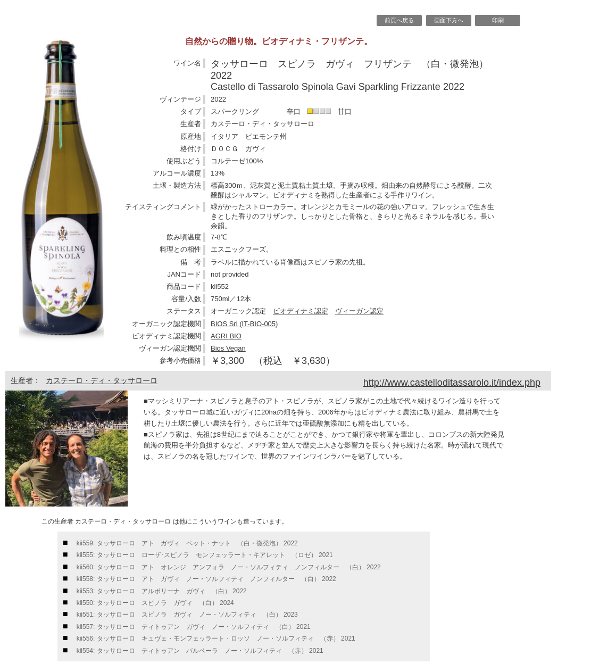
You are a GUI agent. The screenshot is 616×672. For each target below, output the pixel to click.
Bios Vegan (228, 348)
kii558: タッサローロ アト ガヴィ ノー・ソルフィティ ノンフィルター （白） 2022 (206, 579)
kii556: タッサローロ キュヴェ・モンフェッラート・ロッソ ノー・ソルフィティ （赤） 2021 (216, 638)
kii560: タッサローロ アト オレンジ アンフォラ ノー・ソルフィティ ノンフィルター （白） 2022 (229, 567)
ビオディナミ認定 (301, 311)
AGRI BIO (226, 336)
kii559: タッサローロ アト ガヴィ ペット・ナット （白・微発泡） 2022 (187, 543)
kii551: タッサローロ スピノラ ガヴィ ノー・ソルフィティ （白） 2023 (187, 615)
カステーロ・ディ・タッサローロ (102, 380)
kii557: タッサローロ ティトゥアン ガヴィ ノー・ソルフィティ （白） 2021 (194, 627)
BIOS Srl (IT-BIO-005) (244, 324)
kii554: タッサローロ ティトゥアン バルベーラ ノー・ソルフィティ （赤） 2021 (200, 651)
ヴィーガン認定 (359, 311)
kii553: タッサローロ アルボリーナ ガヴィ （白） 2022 (162, 591)
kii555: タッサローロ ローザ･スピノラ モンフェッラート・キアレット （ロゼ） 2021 (205, 555)
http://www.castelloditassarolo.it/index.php (452, 383)
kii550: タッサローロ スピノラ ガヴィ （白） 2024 (155, 603)
